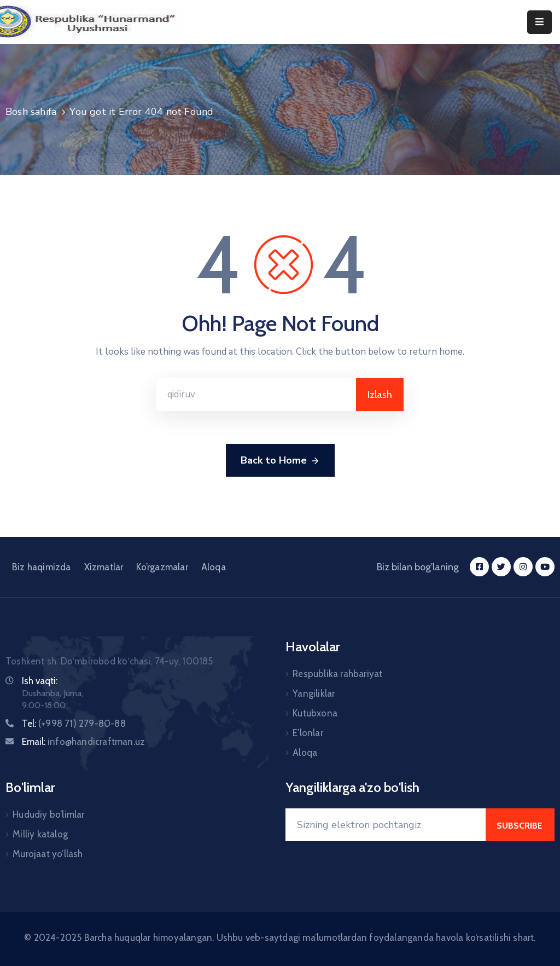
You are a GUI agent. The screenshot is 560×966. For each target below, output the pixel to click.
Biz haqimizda (42, 567)
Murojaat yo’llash (48, 854)
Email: (83, 742)
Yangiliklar (314, 693)
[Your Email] (386, 825)
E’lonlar (308, 733)
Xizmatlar (104, 567)
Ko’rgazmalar (162, 567)
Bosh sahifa (31, 112)
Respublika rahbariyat (337, 674)
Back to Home (280, 461)
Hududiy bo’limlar (48, 814)
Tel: (74, 724)
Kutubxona (315, 713)
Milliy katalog (40, 834)
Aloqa (214, 567)
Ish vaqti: (40, 681)
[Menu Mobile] (539, 22)
